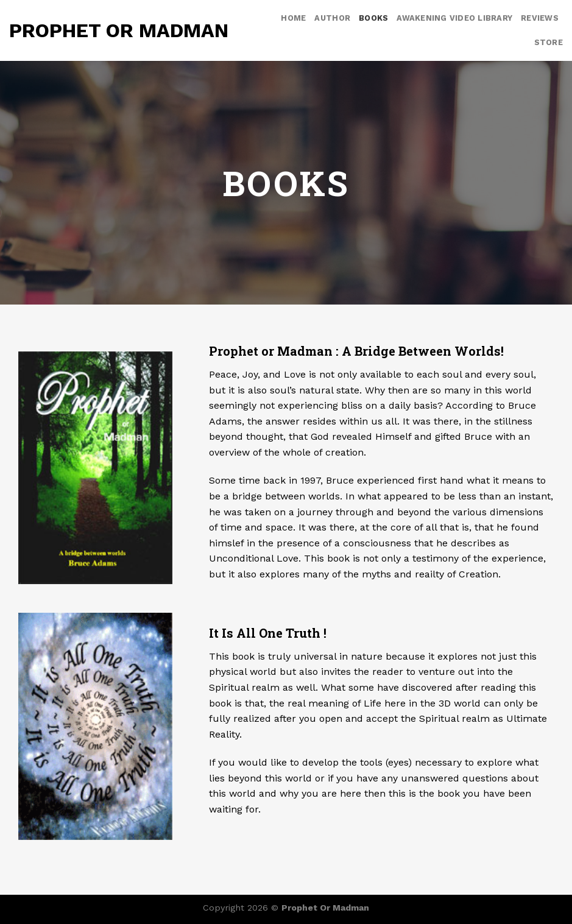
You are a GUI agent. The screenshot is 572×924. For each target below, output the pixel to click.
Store (549, 42)
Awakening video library (454, 18)
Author (332, 18)
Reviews (540, 18)
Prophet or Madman (119, 30)
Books (373, 18)
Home (293, 18)
